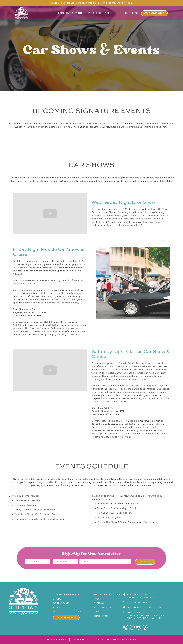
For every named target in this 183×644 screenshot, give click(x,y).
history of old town (107, 595)
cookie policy (82, 640)
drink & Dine (61, 603)
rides (57, 608)
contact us (131, 13)
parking (99, 603)
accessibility (102, 608)
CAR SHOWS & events (66, 595)
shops (57, 599)
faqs (97, 599)
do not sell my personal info (116, 640)
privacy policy (57, 640)
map (119, 13)
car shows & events (70, 13)
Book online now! (154, 13)
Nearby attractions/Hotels (72, 612)
